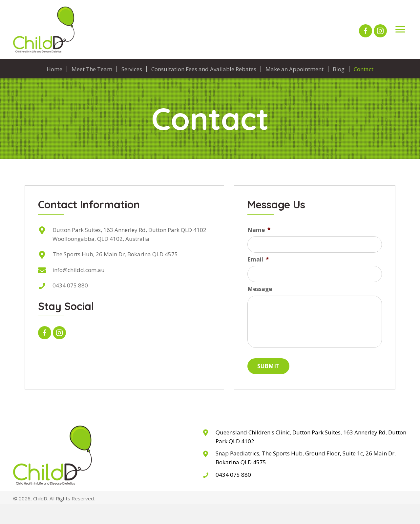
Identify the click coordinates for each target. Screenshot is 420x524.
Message (260, 289)
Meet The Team (92, 69)
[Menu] (400, 30)
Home (54, 69)
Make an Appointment (294, 69)
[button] (366, 31)
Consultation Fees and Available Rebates (204, 69)
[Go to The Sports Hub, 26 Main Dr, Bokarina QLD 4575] (305, 458)
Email (258, 260)
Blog (339, 69)
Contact (364, 69)
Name (259, 230)
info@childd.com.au (79, 270)
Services (132, 69)
